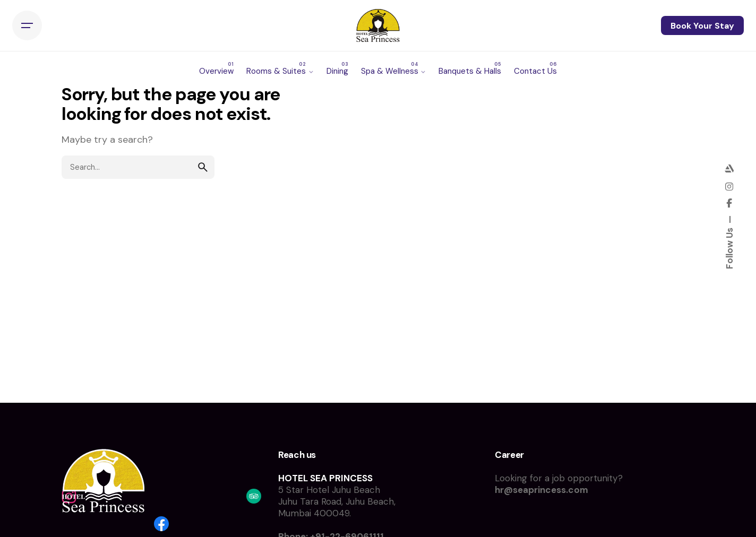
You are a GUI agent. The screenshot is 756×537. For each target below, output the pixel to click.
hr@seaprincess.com (542, 490)
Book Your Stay (702, 26)
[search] (203, 167)
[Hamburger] (27, 25)
